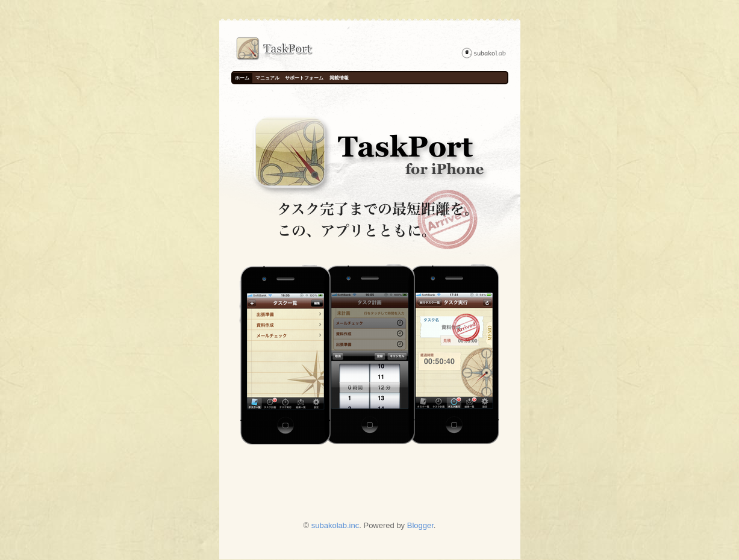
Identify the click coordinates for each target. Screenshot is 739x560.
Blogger (420, 525)
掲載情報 (339, 78)
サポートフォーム (304, 78)
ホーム (242, 78)
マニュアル (267, 78)
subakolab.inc (335, 525)
